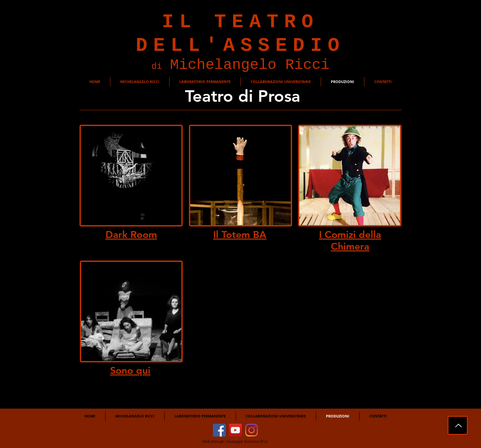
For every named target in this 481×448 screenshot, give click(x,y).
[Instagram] (252, 430)
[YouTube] (235, 430)
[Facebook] (219, 430)
